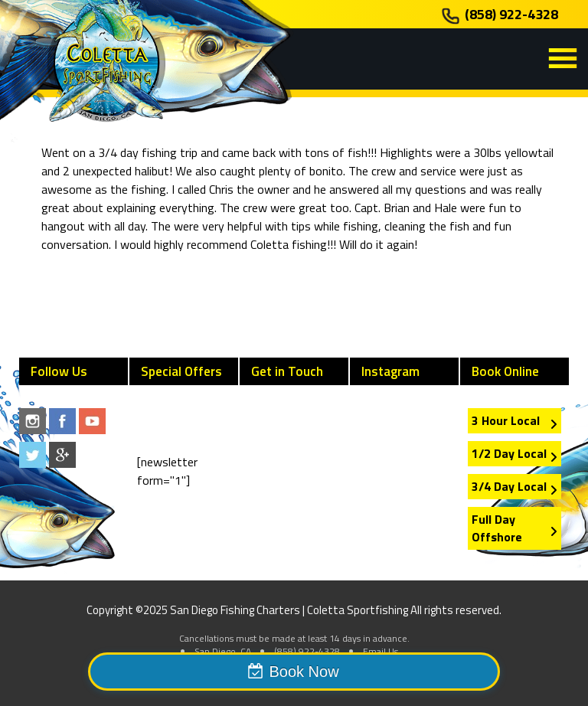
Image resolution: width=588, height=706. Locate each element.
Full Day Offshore (497, 528)
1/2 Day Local (509, 453)
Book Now (304, 672)
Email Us (381, 651)
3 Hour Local (506, 420)
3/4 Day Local (509, 486)
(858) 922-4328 (511, 14)
